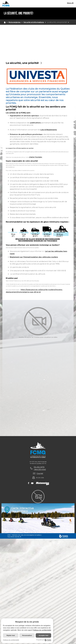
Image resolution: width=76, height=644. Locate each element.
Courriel (40, 474)
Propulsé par (44, 640)
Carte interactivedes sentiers (23, 510)
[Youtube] (32, 483)
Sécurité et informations (34, 22)
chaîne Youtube (36, 157)
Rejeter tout (11, 635)
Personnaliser (27, 635)
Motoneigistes (15, 22)
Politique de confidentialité (42, 630)
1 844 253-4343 (40, 469)
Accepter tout (43, 635)
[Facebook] (29, 483)
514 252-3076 (39, 467)
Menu (70, 3)
